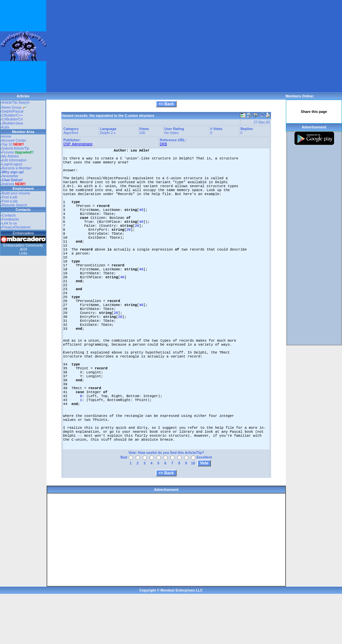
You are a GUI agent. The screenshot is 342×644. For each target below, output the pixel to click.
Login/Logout (12, 164)
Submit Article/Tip (16, 148)
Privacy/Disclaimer (17, 227)
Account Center (14, 140)
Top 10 (7, 144)
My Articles (11, 156)
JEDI (23, 249)
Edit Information (14, 160)
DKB (163, 144)
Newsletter (10, 176)
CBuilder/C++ (13, 115)
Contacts (9, 215)
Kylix (6, 127)
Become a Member (17, 168)
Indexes (8, 184)
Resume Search (15, 205)
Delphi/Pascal (13, 111)
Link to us (10, 223)
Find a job (10, 197)
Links (23, 253)
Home (7, 136)
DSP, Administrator (78, 144)
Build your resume (16, 193)
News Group (14, 107)
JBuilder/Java (13, 123)
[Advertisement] (127, 46)
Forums (18, 152)
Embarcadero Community (23, 245)
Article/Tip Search (16, 102)
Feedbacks (11, 219)
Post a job (10, 201)
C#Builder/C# (12, 119)
